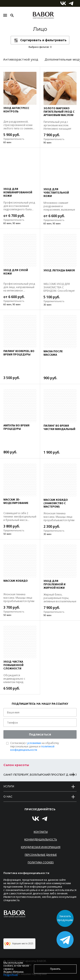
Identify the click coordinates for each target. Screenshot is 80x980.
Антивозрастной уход (21, 59)
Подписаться (40, 734)
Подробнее (11, 975)
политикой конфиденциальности (32, 748)
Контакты (41, 832)
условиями (34, 743)
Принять (55, 969)
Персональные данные (41, 855)
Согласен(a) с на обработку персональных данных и (35, 747)
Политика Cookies (41, 862)
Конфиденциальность (41, 839)
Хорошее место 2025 (19, 944)
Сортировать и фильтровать (43, 40)
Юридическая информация (41, 847)
